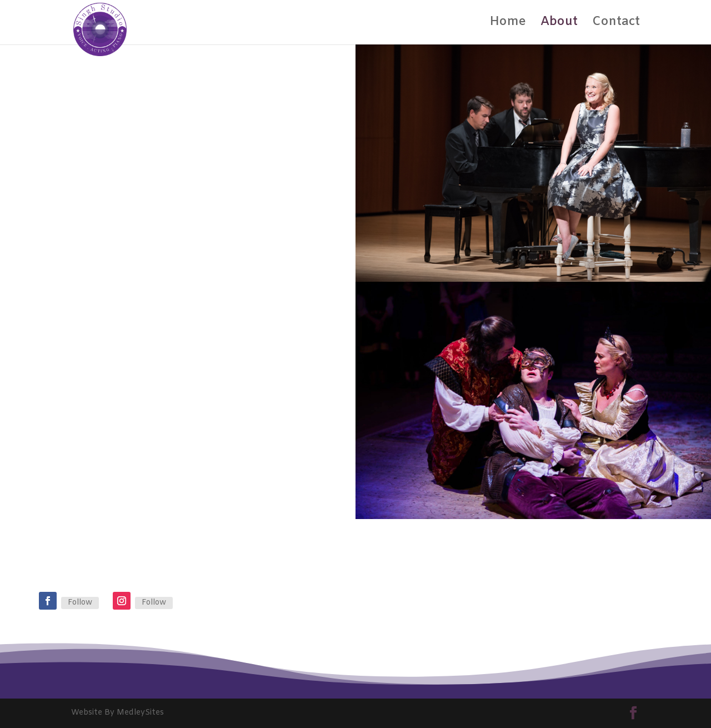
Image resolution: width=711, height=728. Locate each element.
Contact (616, 24)
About (559, 24)
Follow (80, 603)
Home (508, 24)
